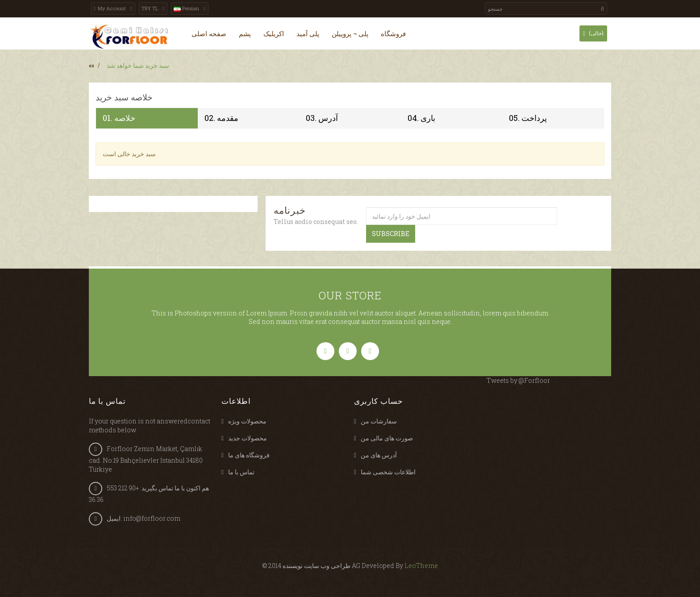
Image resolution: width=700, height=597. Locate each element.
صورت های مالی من (387, 438)
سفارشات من (379, 421)
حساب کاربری (379, 401)
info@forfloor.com (152, 518)
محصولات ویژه (247, 421)
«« (92, 65)
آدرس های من (379, 455)
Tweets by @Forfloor (518, 380)
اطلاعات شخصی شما (388, 472)
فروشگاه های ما (249, 455)
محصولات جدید (248, 438)
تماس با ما (241, 472)
